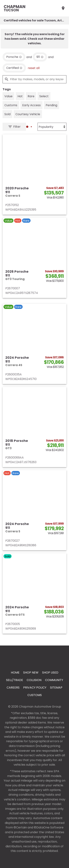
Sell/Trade (15, 680)
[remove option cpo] (14, 68)
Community (54, 680)
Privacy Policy (35, 688)
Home (15, 673)
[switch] (8, 96)
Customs (35, 695)
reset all (34, 68)
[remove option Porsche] (14, 57)
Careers (13, 688)
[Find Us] (63, 8)
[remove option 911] (40, 57)
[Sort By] (52, 127)
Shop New (31, 673)
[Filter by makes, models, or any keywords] (34, 79)
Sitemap (56, 688)
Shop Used (50, 673)
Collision (34, 680)
